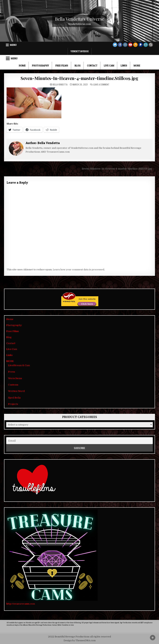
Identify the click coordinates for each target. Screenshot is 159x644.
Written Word (16, 391)
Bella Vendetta (60, 85)
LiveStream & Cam (19, 365)
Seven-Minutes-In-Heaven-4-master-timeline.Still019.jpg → (118, 169)
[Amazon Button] (135, 45)
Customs (13, 385)
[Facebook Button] (120, 45)
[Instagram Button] (125, 45)
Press (12, 372)
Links (124, 66)
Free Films (62, 66)
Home (22, 66)
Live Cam (109, 66)
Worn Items (15, 378)
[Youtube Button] (130, 45)
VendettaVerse (80, 51)
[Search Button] (151, 45)
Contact (92, 66)
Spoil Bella (14, 398)
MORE (137, 66)
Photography (40, 66)
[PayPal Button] (141, 45)
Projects (13, 404)
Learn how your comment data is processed (78, 270)
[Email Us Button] (146, 45)
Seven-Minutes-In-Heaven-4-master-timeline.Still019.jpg (79, 78)
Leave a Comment (101, 85)
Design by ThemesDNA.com (80, 641)
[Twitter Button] (115, 45)
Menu (13, 45)
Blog (78, 66)
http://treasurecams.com (21, 604)
